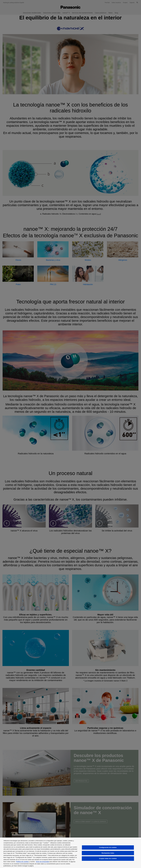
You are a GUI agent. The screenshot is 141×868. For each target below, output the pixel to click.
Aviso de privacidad (42, 862)
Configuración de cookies (108, 847)
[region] (70, 853)
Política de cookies (22, 862)
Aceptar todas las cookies (108, 858)
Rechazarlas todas (108, 853)
